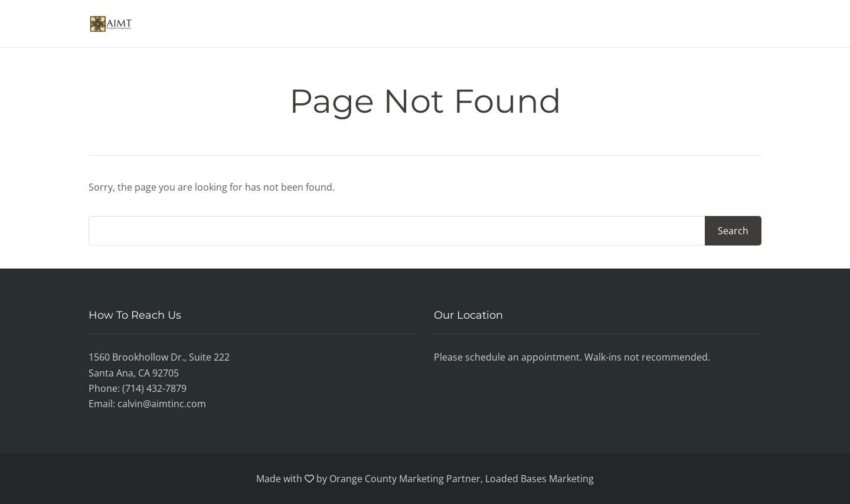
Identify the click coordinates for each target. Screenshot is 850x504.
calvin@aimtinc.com (162, 404)
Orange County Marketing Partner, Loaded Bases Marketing (462, 479)
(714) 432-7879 (154, 388)
